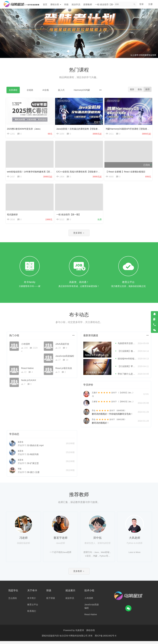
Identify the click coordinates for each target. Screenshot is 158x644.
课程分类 (56, 4)
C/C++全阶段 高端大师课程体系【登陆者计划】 (80, 172)
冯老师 (23, 540)
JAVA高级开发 (62, 346)
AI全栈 (46, 90)
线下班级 (51, 601)
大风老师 (135, 540)
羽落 (20, 471)
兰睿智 (95, 404)
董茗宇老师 (60, 540)
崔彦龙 (21, 444)
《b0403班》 (121, 413)
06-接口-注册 (33, 475)
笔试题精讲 (13, 215)
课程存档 (90, 633)
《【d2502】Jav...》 (126, 395)
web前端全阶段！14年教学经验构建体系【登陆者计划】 (35, 172)
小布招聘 (25, 346)
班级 (66, 4)
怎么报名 (13, 601)
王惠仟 (95, 395)
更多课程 (79, 235)
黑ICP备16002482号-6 (106, 639)
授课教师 (88, 4)
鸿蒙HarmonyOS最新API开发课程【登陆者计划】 (130, 128)
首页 (45, 4)
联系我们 (32, 614)
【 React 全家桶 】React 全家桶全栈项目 (126, 172)
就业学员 (76, 4)
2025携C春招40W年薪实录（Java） (25, 128)
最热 (139, 89)
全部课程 (13, 90)
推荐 (147, 89)
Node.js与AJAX (29, 383)
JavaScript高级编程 (65, 358)
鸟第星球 (80, 633)
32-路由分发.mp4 (35, 448)
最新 (131, 89)
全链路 (30, 90)
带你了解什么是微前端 (129, 376)
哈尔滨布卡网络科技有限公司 (74, 639)
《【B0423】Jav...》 (126, 404)
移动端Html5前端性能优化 (130, 361)
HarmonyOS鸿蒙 (82, 90)
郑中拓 (98, 540)
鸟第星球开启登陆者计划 (130, 346)
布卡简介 (32, 601)
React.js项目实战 (64, 370)
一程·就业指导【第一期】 (107, 4)
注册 (150, 4)
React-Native (27, 370)
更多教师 (79, 574)
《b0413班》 (121, 422)
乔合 (94, 413)
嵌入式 (61, 90)
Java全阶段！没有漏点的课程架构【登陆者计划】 (81, 128)
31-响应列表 (33, 457)
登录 (141, 4)
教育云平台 (33, 607)
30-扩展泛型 (33, 466)
